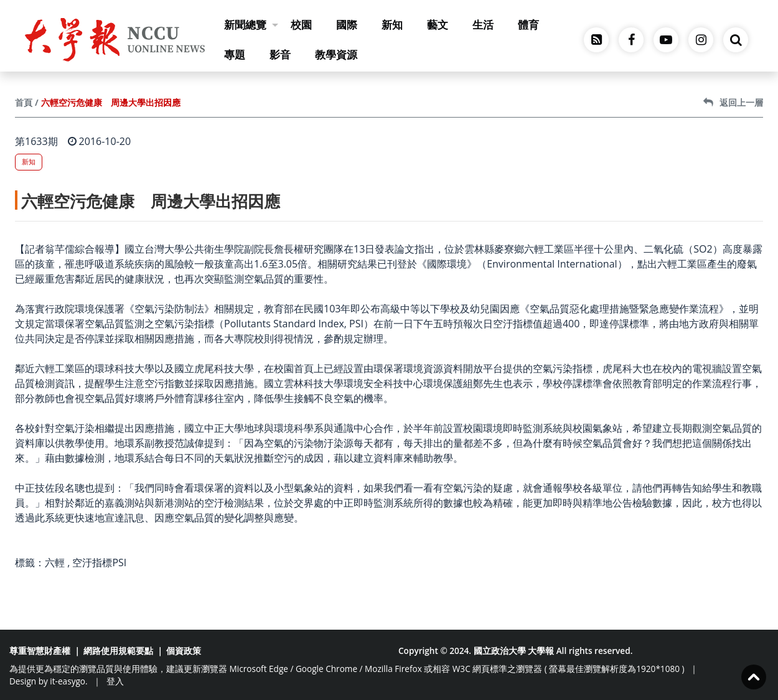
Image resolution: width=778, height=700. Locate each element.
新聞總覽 (251, 25)
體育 (528, 25)
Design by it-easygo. (49, 681)
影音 (280, 54)
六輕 (55, 562)
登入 (115, 681)
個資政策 (184, 651)
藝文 (438, 25)
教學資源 (336, 54)
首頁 (24, 102)
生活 (483, 25)
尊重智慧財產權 (40, 651)
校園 (301, 25)
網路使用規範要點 (118, 651)
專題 (235, 54)
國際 (347, 25)
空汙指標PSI (99, 562)
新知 (392, 25)
